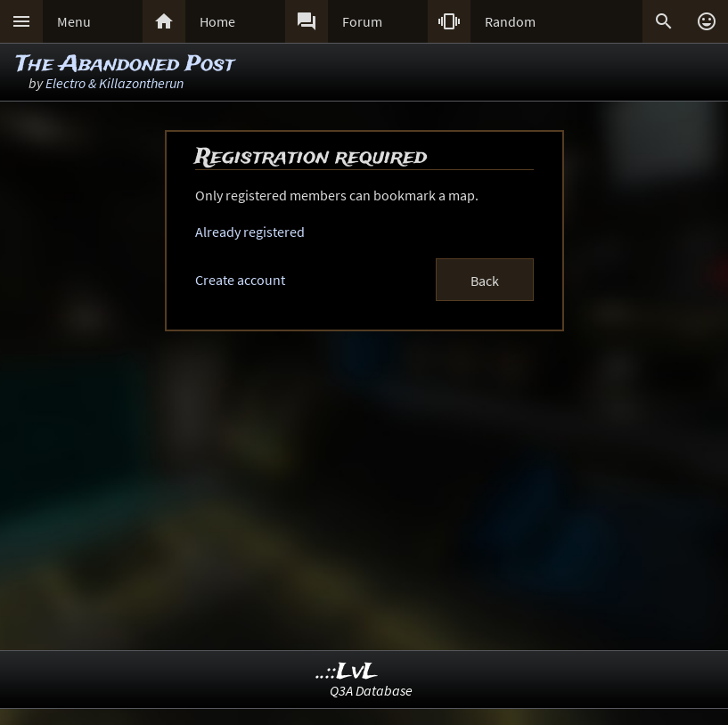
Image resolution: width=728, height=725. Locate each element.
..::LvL (347, 672)
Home (217, 21)
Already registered (250, 232)
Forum (362, 21)
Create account (240, 280)
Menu (74, 21)
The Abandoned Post (125, 65)
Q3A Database (371, 690)
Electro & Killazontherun (115, 83)
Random (510, 21)
